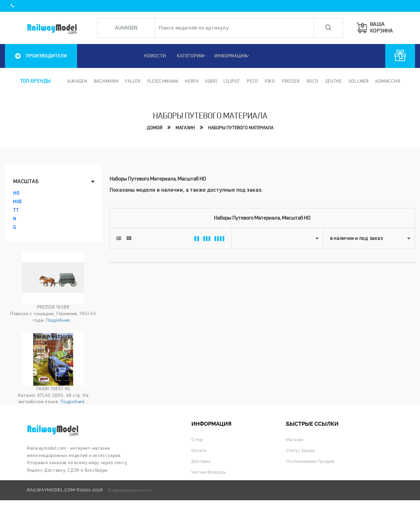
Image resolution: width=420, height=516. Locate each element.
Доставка (202, 461)
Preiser (290, 81)
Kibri (211, 81)
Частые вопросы (210, 472)
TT (16, 210)
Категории (191, 56)
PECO (252, 81)
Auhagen (76, 81)
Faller (132, 81)
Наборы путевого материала (241, 127)
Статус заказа (301, 450)
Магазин (183, 127)
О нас (198, 439)
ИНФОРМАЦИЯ (232, 56)
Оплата (199, 450)
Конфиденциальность (130, 490)
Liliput (231, 81)
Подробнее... (60, 320)
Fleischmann (162, 81)
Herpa (191, 81)
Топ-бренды (35, 81)
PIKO (269, 81)
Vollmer (358, 81)
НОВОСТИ (152, 56)
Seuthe (333, 81)
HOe (18, 202)
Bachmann (106, 81)
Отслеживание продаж (312, 461)
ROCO (312, 81)
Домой (152, 127)
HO (16, 193)
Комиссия (387, 81)
